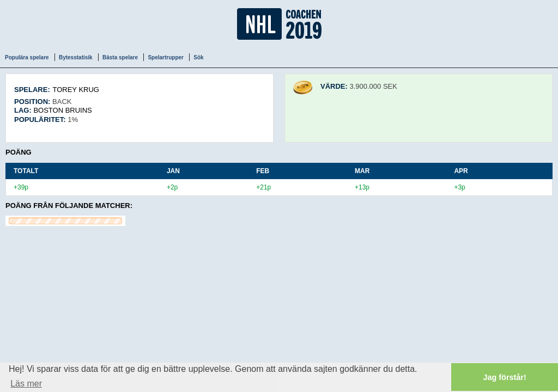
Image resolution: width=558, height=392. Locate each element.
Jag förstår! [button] (505, 377)
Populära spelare (27, 57)
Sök (198, 57)
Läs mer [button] (26, 384)
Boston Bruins (62, 110)
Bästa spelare (120, 57)
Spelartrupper (166, 57)
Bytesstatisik (76, 57)
